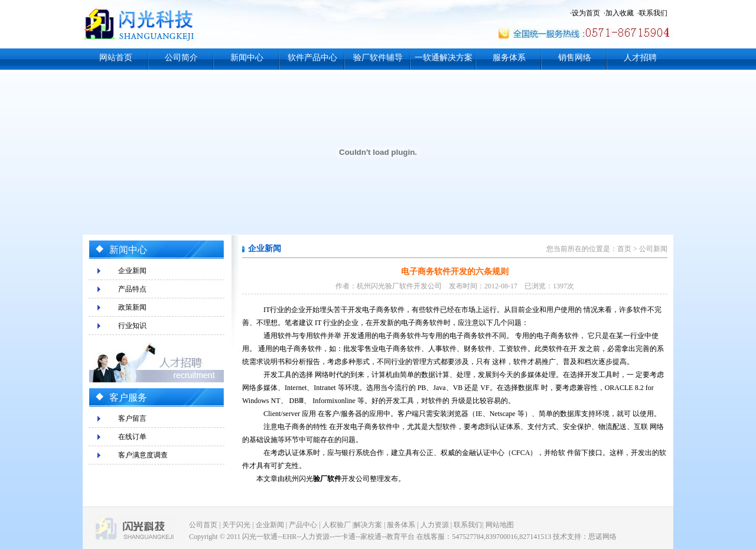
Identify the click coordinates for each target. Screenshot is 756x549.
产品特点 (132, 289)
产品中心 (303, 525)
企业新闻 (132, 271)
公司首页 (203, 525)
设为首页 (586, 13)
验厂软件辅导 (378, 58)
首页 (624, 249)
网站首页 (116, 58)
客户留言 (132, 418)
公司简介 (181, 58)
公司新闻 (653, 249)
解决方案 (368, 525)
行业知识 (132, 326)
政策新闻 (132, 307)
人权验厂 (337, 525)
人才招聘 (640, 58)
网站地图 (500, 525)
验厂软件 (327, 479)
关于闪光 (236, 525)
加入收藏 (620, 13)
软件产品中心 (312, 58)
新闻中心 (247, 58)
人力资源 (435, 525)
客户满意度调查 (143, 455)
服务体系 (509, 58)
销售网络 (575, 58)
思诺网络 (602, 537)
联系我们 (653, 13)
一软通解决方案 (444, 58)
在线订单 (132, 437)
